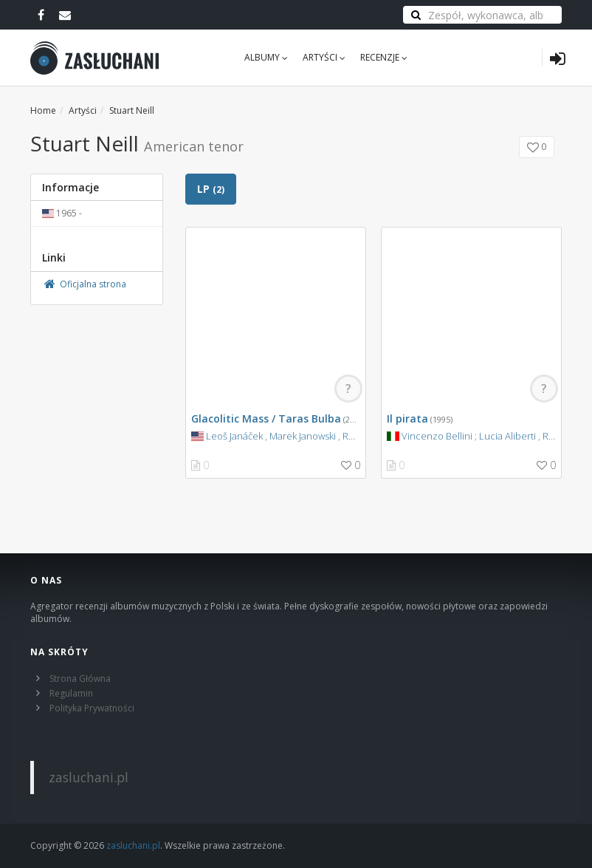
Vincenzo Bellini (437, 436)
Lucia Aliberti (507, 436)
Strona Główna (80, 679)
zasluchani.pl (89, 777)
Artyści (324, 57)
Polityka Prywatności (92, 708)
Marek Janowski (303, 436)
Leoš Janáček (234, 436)
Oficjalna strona (84, 284)
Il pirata (407, 418)
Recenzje (384, 57)
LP (211, 189)
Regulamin (71, 693)
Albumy (266, 57)
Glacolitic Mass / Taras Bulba (266, 418)
